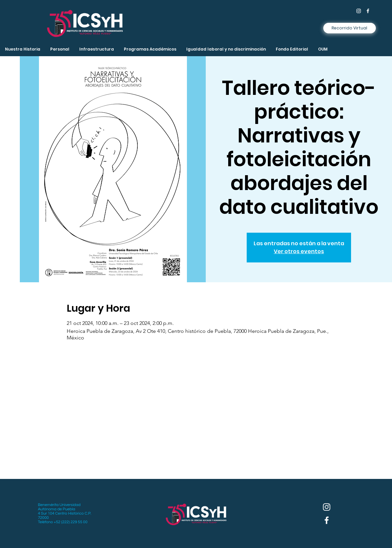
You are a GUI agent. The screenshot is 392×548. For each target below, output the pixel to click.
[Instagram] (359, 11)
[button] (97, 49)
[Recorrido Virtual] (350, 28)
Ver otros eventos (299, 251)
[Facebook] (368, 11)
